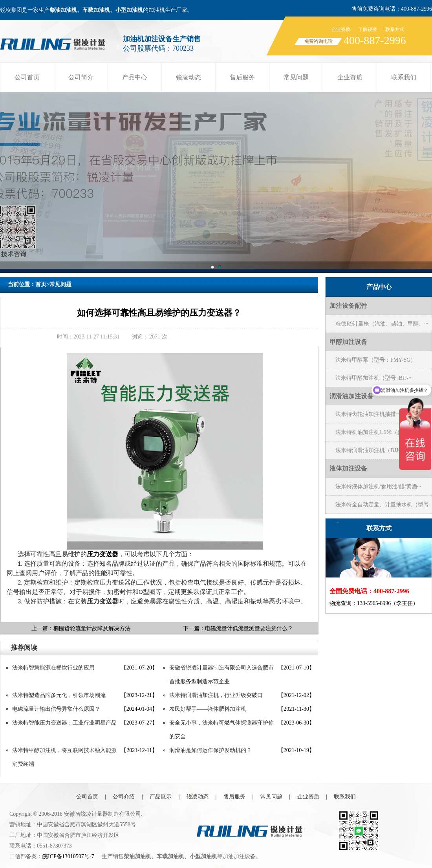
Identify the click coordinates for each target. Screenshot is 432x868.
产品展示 (161, 797)
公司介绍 (124, 797)
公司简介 (81, 77)
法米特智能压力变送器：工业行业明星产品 (64, 723)
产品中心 (135, 77)
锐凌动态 (189, 77)
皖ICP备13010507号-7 (68, 856)
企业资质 (341, 29)
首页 (41, 284)
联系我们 (404, 77)
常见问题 (296, 77)
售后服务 (242, 77)
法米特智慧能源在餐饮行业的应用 (53, 668)
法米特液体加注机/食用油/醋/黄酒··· (378, 486)
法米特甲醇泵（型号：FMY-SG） (376, 360)
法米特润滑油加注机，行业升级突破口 (216, 695)
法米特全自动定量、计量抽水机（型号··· (382, 508)
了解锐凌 (368, 29)
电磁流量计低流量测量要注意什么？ (249, 628)
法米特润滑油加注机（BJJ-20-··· (373, 450)
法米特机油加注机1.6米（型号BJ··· (377, 432)
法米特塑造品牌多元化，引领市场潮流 (59, 695)
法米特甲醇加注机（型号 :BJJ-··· (374, 378)
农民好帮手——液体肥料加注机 (208, 709)
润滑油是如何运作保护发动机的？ (211, 750)
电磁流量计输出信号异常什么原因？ (56, 709)
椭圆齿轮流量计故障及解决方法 (92, 628)
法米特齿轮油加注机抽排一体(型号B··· (382, 414)
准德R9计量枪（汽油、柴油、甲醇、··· (382, 324)
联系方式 (395, 29)
